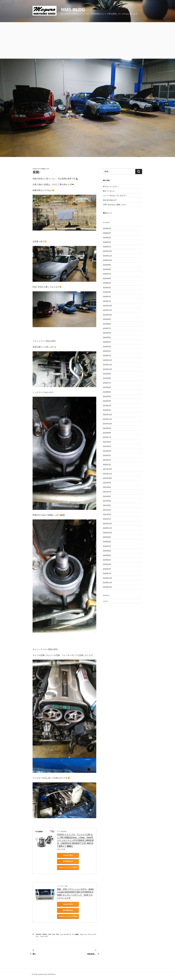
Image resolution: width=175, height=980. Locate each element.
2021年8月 (107, 487)
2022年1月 (107, 465)
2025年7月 (107, 274)
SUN (48, 169)
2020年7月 (107, 546)
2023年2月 (107, 406)
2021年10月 (107, 478)
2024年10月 (107, 315)
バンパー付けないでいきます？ (115, 196)
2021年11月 (107, 474)
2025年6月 (107, 278)
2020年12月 (107, 524)
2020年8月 (107, 542)
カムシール (83, 934)
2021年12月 (107, 469)
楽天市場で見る (68, 861)
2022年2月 (107, 460)
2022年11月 (107, 419)
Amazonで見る (68, 855)
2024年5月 (107, 337)
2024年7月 (107, 328)
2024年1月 (107, 356)
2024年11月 (107, 310)
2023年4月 (107, 396)
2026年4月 (107, 233)
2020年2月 (107, 569)
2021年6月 (107, 496)
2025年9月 (107, 265)
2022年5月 (107, 446)
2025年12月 (107, 251)
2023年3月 (107, 401)
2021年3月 (107, 510)
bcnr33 (39, 934)
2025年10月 (107, 260)
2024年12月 (107, 306)
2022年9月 (107, 428)
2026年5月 (107, 228)
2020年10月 (107, 533)
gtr (50, 934)
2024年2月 (107, 351)
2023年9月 (107, 374)
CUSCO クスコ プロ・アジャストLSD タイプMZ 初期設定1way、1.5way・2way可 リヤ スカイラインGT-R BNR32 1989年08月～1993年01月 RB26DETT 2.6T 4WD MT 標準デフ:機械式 (75, 840)
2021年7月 (107, 492)
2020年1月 (107, 573)
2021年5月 (107, 501)
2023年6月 (107, 387)
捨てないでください (111, 186)
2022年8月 (107, 433)
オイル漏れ (75, 934)
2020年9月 (107, 537)
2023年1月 (107, 410)
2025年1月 (107, 301)
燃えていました (109, 191)
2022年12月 (107, 415)
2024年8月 (107, 324)
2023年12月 (107, 360)
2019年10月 (107, 587)
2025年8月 (107, 269)
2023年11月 (107, 365)
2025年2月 (107, 297)
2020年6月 (107, 551)
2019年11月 (107, 583)
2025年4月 (107, 288)
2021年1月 (107, 519)
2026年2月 (107, 242)
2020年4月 (107, 560)
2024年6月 (107, 333)
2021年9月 (107, 483)
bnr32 (45, 934)
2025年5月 (107, 283)
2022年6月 (107, 442)
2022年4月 (107, 451)
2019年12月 (107, 578)
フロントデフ (44, 936)
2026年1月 (107, 247)
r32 (54, 934)
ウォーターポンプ (65, 934)
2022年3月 (107, 455)
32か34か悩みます (110, 200)
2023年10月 (107, 369)
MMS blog (73, 10)
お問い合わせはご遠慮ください (115, 205)
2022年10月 (107, 424)
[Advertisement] (87, 40)
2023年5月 (107, 392)
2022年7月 (107, 437)
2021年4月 (107, 505)
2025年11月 (107, 256)
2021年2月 (107, 514)
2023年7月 (107, 383)
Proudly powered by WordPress (44, 974)
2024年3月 (107, 347)
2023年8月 (107, 378)
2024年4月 (107, 342)
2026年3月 (107, 238)
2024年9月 (107, 319)
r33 (57, 934)
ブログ (105, 601)
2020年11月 (107, 528)
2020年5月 (107, 555)
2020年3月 (107, 564)
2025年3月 (107, 292)
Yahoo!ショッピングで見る (68, 867)
